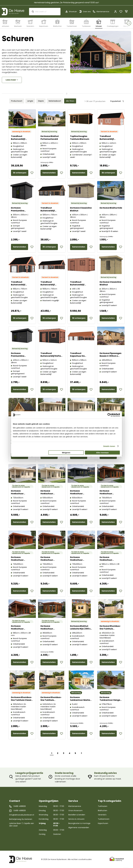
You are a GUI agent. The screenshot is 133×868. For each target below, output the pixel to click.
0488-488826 (20, 806)
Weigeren (66, 453)
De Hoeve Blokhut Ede (111, 208)
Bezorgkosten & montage (79, 823)
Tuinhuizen (103, 806)
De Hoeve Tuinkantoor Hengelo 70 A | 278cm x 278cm (111, 700)
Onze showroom (75, 811)
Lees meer (11, 80)
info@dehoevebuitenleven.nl (22, 815)
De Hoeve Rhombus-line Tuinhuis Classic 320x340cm (22, 700)
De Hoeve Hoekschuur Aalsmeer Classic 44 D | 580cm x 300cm (110, 561)
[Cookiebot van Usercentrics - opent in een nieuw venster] (109, 415)
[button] (32, 173)
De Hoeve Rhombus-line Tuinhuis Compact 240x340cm (51, 702)
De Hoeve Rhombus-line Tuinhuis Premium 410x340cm (110, 629)
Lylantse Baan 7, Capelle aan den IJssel (22, 825)
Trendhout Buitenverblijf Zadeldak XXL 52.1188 (51, 285)
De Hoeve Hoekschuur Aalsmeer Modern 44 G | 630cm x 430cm (51, 495)
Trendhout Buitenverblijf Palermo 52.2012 (78, 285)
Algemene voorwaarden (79, 827)
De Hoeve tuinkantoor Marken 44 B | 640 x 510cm (81, 700)
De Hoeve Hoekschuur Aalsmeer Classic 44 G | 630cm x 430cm (81, 495)
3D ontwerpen (20, 173)
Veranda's (102, 815)
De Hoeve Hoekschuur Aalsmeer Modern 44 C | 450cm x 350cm (51, 630)
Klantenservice (75, 806)
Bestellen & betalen (77, 815)
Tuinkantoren (104, 819)
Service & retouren (76, 819)
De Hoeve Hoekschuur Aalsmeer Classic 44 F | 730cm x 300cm (81, 561)
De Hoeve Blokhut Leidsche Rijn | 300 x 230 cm (80, 629)
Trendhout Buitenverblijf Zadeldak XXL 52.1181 (22, 285)
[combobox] (45, 12)
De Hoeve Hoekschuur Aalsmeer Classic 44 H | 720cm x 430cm (22, 495)
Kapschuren (103, 823)
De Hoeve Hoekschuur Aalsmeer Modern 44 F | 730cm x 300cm (110, 495)
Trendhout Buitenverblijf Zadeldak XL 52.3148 (110, 139)
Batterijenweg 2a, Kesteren (21, 819)
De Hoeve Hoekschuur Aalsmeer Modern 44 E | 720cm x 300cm (51, 561)
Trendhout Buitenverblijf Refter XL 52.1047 (51, 356)
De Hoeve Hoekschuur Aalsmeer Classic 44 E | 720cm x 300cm (22, 561)
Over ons (87, 12)
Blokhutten (103, 811)
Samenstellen (49, 173)
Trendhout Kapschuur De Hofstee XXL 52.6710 (80, 356)
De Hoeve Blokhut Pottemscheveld (50, 138)
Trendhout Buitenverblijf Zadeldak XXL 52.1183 (22, 139)
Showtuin (73, 12)
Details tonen (109, 446)
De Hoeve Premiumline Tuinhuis (18, 211)
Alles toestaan (102, 453)
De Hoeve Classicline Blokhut (81, 209)
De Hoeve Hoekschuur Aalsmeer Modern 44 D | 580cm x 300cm (22, 630)
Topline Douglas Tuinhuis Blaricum (80, 138)
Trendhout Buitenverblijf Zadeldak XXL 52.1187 (51, 211)
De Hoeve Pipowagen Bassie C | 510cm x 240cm (111, 356)
